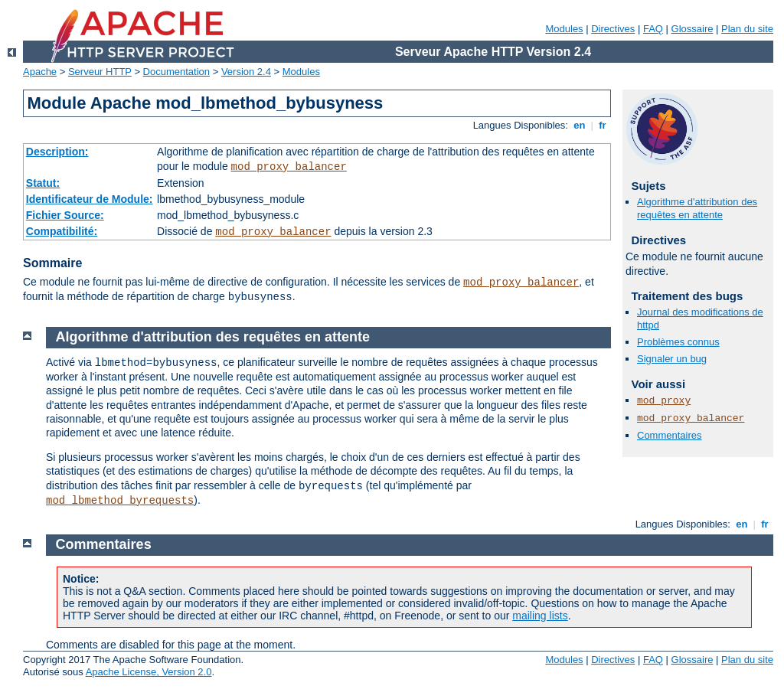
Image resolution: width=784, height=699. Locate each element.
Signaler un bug (672, 359)
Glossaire (693, 29)
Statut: (43, 183)
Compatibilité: (62, 231)
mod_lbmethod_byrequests (120, 501)
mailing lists (540, 616)
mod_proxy (664, 401)
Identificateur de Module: (90, 199)
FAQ (653, 29)
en (580, 125)
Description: (57, 152)
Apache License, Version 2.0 (149, 672)
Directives (613, 29)
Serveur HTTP (100, 72)
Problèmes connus (678, 342)
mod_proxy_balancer (289, 167)
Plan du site (747, 29)
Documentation (176, 72)
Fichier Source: (65, 215)
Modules (564, 29)
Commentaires (670, 435)
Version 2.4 (246, 72)
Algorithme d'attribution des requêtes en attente (697, 208)
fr (603, 125)
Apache (40, 72)
